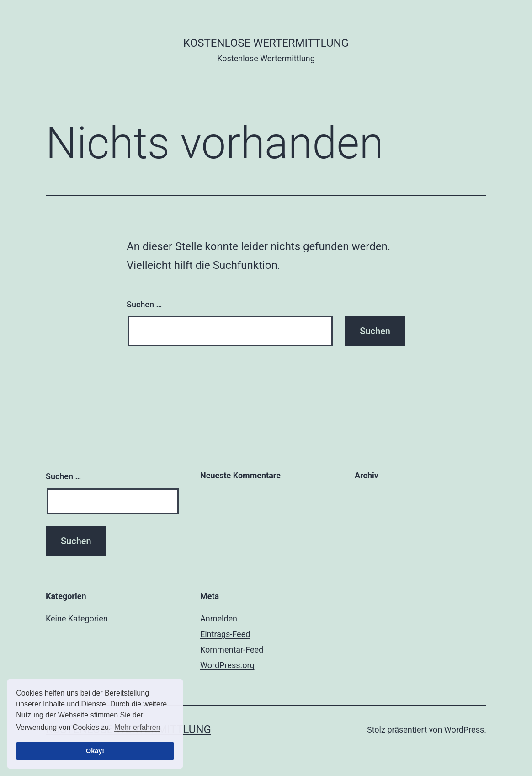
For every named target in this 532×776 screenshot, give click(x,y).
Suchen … (144, 304)
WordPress (464, 730)
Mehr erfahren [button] (137, 727)
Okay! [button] (95, 751)
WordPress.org (227, 665)
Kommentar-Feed (232, 650)
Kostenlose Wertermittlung (266, 43)
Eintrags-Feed (225, 634)
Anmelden (219, 618)
